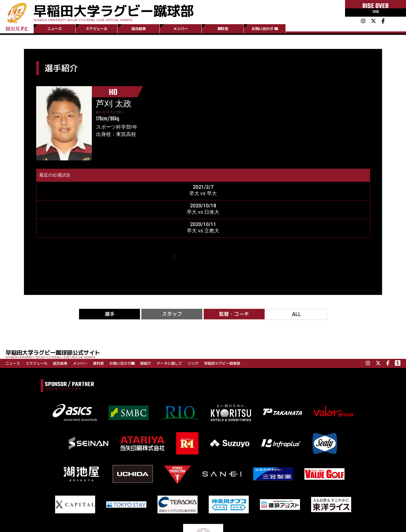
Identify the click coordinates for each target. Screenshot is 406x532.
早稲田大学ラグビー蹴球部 (114, 12)
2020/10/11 (203, 224)
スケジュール (97, 29)
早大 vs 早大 (203, 193)
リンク (193, 363)
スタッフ (172, 314)
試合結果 (139, 29)
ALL (296, 314)
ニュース (55, 29)
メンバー (181, 29)
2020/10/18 (203, 206)
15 (231, 257)
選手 (110, 314)
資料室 (223, 29)
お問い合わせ (265, 29)
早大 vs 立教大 (203, 231)
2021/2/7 (203, 187)
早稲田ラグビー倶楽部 (222, 363)
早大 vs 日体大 (203, 212)
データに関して (169, 363)
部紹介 (146, 363)
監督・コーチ (234, 314)
